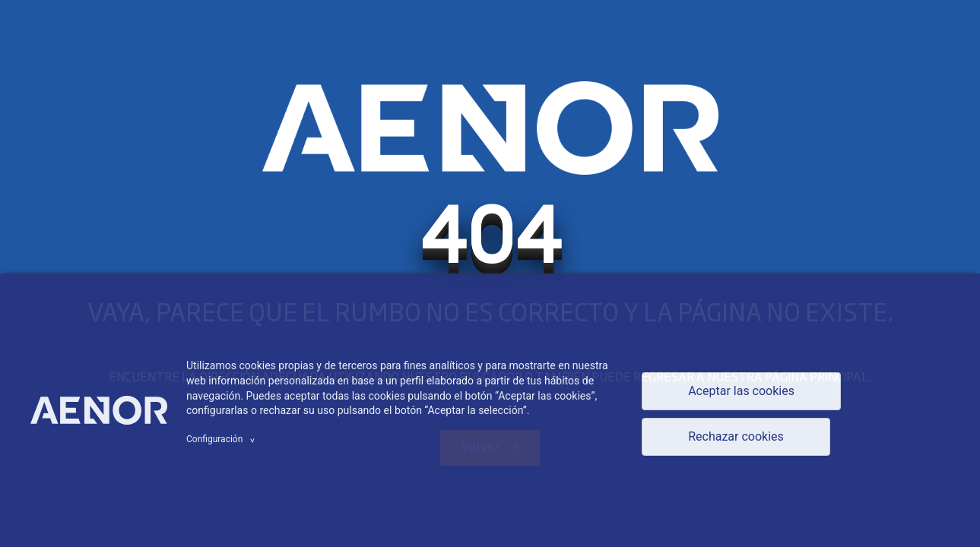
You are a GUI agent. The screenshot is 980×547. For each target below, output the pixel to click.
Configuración (223, 439)
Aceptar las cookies (741, 391)
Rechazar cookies (736, 436)
